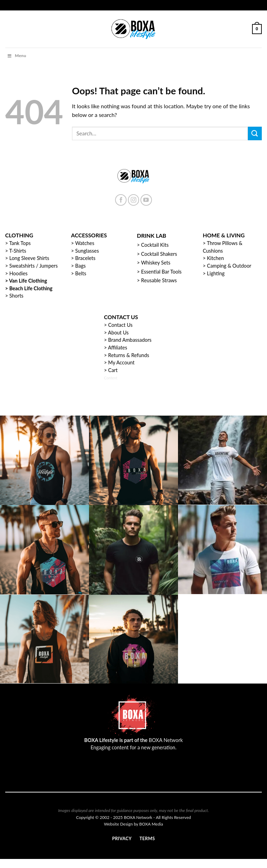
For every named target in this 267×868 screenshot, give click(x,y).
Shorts (17, 296)
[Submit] (255, 133)
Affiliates (118, 348)
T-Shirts (18, 251)
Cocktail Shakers (159, 254)
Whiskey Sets (156, 263)
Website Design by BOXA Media (133, 824)
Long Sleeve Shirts (29, 258)
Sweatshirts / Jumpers (34, 266)
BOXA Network (166, 740)
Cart (113, 370)
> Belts (79, 273)
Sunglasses (87, 251)
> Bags (78, 266)
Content (111, 378)
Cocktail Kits (155, 245)
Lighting (216, 273)
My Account (121, 362)
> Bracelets (83, 258)
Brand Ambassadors (130, 340)
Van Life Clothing (28, 281)
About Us (118, 333)
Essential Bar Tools (161, 272)
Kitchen (215, 258)
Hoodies (18, 273)
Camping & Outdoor (229, 266)
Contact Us (120, 325)
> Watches (83, 243)
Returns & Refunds (129, 355)
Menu (17, 56)
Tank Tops (20, 243)
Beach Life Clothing (31, 288)
